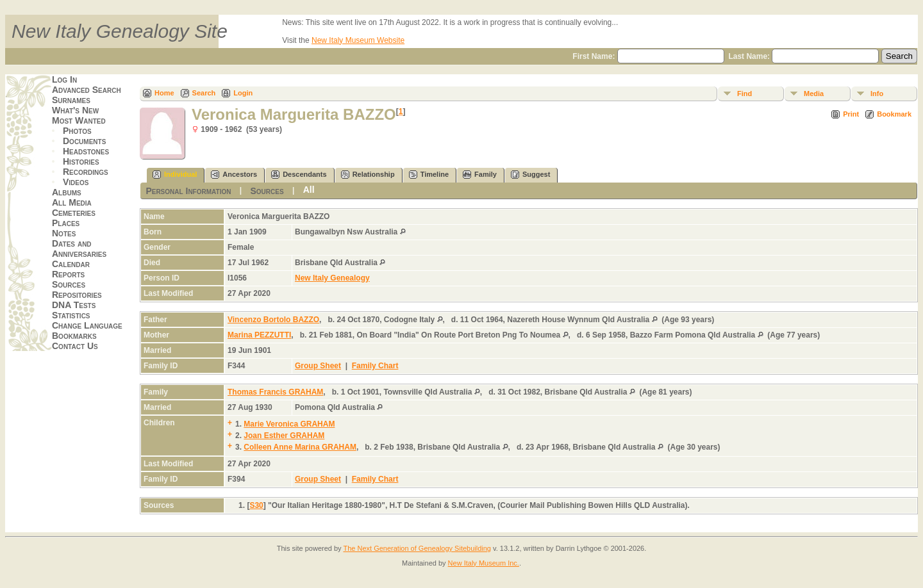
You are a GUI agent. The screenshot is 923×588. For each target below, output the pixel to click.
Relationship (368, 175)
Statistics (71, 315)
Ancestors (234, 175)
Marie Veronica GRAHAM (289, 424)
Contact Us (75, 346)
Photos (77, 131)
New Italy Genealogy (332, 278)
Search (204, 93)
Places (66, 223)
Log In (64, 79)
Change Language (87, 325)
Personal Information (188, 191)
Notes (64, 233)
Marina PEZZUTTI (259, 335)
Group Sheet (318, 366)
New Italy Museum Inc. (484, 563)
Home (164, 93)
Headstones (86, 151)
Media (814, 94)
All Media (72, 202)
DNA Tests (74, 305)
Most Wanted (79, 120)
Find (744, 94)
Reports (68, 274)
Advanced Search (87, 90)
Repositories (77, 295)
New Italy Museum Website (358, 40)
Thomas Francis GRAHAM (275, 392)
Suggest (530, 175)
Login (243, 93)
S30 (256, 505)
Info (877, 94)
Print (851, 114)
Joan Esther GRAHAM (284, 436)
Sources (69, 284)
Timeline (429, 175)
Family (480, 175)
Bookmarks (74, 336)
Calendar (71, 264)
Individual (175, 175)
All (309, 190)
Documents (84, 141)
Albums (67, 192)
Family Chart (375, 366)
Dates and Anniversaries (79, 249)
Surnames (71, 100)
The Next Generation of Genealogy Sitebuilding (417, 548)
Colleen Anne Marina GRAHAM (300, 447)
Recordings (86, 172)
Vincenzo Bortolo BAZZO (273, 320)
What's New (75, 110)
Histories (81, 161)
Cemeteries (74, 213)
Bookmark (894, 114)
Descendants (299, 175)
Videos (76, 182)
